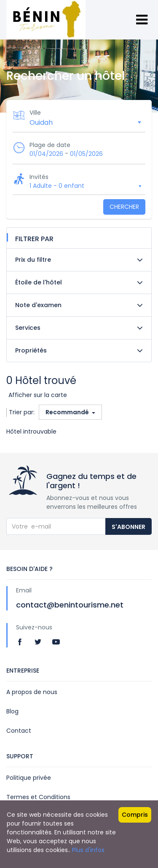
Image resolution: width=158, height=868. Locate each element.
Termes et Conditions (38, 797)
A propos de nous (32, 692)
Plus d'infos (88, 850)
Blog (12, 711)
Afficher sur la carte (38, 395)
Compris (135, 815)
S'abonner (129, 527)
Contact (19, 731)
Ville (35, 113)
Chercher (124, 207)
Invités (39, 177)
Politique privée (29, 778)
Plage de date (50, 145)
